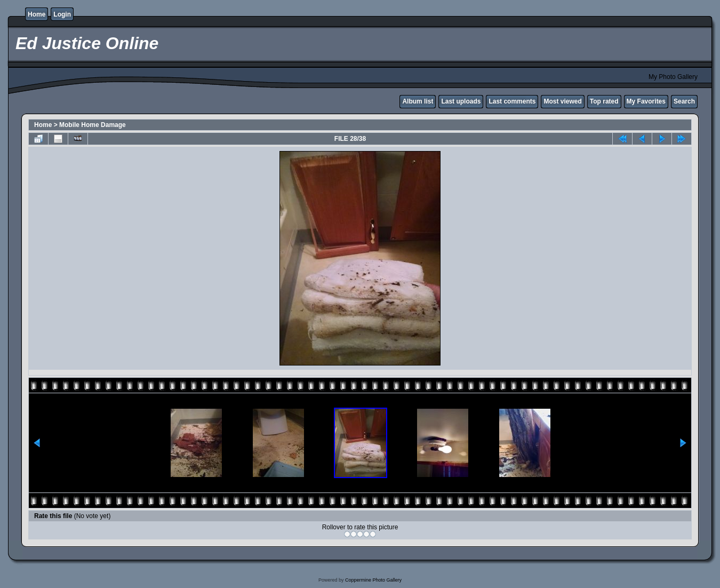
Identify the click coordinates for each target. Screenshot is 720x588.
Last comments (512, 101)
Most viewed (562, 101)
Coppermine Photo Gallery (373, 580)
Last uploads (461, 101)
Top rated (604, 101)
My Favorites (646, 101)
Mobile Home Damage (93, 125)
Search (684, 101)
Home (37, 14)
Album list (418, 101)
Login (62, 14)
